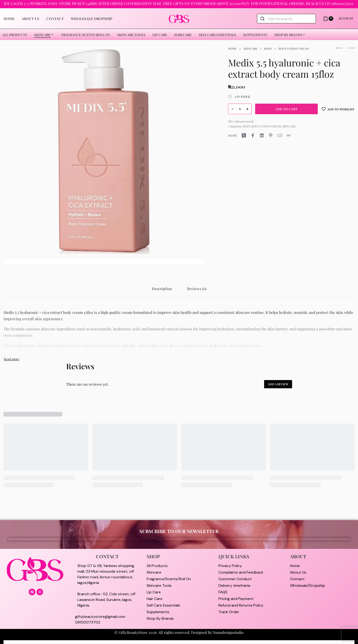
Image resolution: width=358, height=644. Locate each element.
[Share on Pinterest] (271, 135)
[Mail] (280, 135)
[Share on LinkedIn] (262, 135)
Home (232, 49)
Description (162, 289)
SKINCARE (250, 49)
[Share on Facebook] (253, 135)
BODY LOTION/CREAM (294, 49)
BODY (268, 49)
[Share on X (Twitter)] (244, 135)
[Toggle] (12, 359)
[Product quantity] (240, 109)
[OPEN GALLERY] (104, 157)
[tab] (162, 289)
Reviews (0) (197, 289)
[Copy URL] (289, 135)
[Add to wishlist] (338, 109)
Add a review (278, 384)
